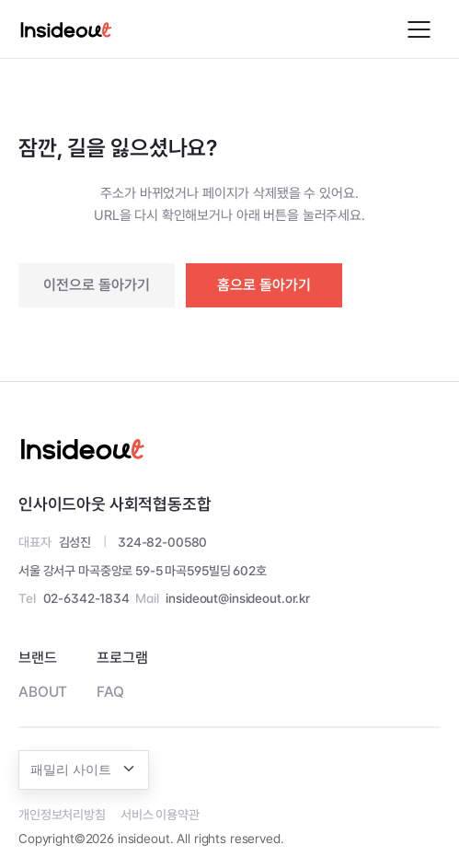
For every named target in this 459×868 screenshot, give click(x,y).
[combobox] (84, 770)
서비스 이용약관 (160, 815)
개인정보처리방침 (62, 815)
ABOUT (43, 692)
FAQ (110, 692)
